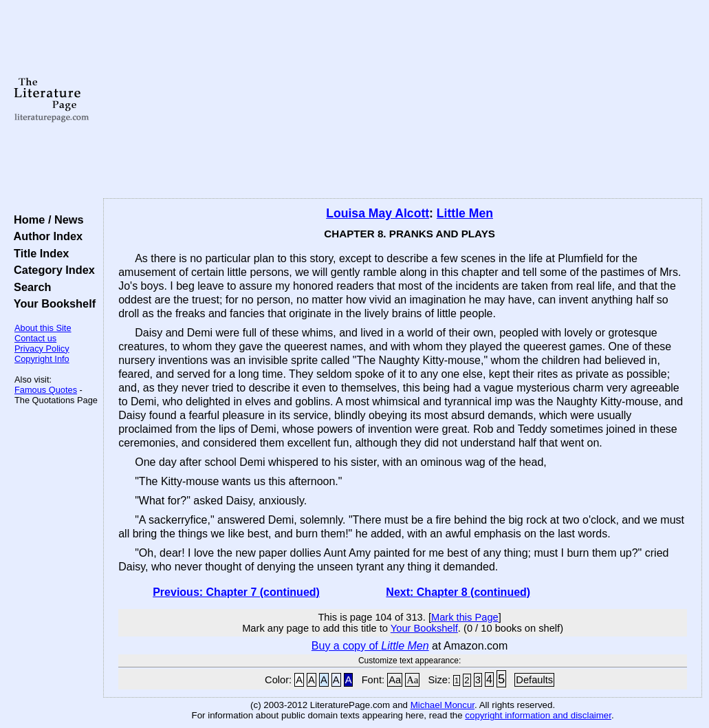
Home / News (46, 220)
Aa (395, 680)
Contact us (35, 338)
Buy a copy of (370, 646)
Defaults (534, 680)
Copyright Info (42, 359)
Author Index (45, 236)
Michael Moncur (443, 705)
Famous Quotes (46, 390)
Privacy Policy (42, 349)
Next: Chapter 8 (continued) (458, 592)
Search (29, 287)
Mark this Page (465, 617)
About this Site (43, 328)
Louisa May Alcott (378, 213)
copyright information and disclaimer (538, 715)
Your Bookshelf (52, 303)
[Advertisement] (403, 100)
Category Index (51, 270)
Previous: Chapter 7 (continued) (236, 592)
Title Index (38, 253)
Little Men (465, 213)
